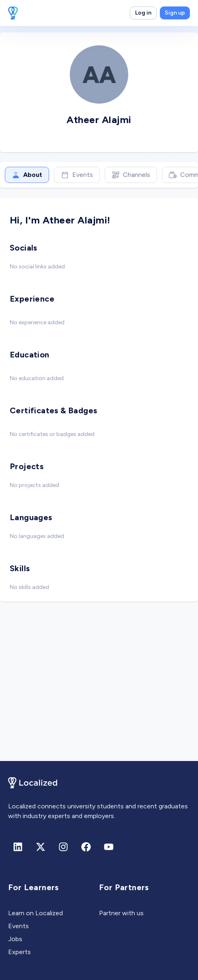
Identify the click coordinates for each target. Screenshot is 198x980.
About (27, 175)
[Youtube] (109, 847)
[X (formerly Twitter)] (41, 847)
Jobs (15, 939)
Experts (19, 952)
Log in (143, 13)
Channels (131, 175)
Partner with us (121, 913)
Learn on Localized (36, 913)
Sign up (175, 13)
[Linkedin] (18, 847)
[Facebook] (86, 847)
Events (77, 175)
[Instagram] (63, 847)
